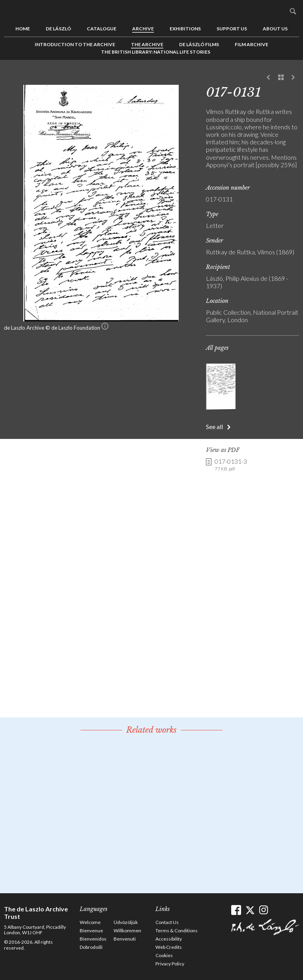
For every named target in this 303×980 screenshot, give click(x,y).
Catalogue (102, 29)
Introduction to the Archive (75, 44)
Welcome (90, 922)
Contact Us (167, 922)
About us (275, 29)
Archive (143, 29)
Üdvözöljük (126, 922)
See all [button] (214, 427)
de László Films (199, 44)
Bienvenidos (93, 939)
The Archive (147, 44)
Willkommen (127, 931)
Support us (232, 29)
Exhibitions (185, 29)
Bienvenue (91, 931)
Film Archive (252, 44)
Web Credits (169, 947)
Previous (269, 78)
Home (23, 29)
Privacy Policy (170, 964)
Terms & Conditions (177, 931)
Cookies (164, 955)
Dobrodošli (91, 947)
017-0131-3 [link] (231, 465)
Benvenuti (125, 939)
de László (58, 29)
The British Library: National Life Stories (156, 52)
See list (281, 78)
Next (293, 78)
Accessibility (169, 939)
